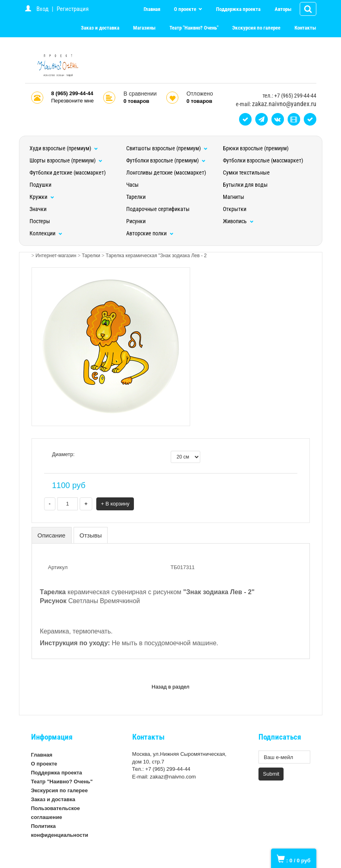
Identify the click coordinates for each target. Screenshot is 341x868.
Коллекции (46, 233)
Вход (42, 9)
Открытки (235, 209)
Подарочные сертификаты (158, 209)
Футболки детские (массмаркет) (68, 173)
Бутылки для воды (245, 185)
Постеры (40, 221)
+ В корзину (115, 504)
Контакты (305, 28)
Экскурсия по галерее (256, 28)
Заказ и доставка (100, 28)
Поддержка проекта (238, 9)
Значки (38, 209)
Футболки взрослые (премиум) (166, 160)
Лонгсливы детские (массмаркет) (166, 173)
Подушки (40, 185)
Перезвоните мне (73, 101)
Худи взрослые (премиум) (64, 148)
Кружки (42, 197)
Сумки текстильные (246, 173)
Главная (152, 9)
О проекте (186, 9)
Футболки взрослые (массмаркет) (263, 160)
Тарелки (136, 197)
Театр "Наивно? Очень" (194, 28)
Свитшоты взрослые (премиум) (167, 148)
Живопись (238, 221)
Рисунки (136, 221)
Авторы (283, 9)
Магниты (234, 197)
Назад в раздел (170, 687)
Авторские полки (150, 233)
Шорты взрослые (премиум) (66, 160)
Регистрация (73, 9)
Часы (132, 185)
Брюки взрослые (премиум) (256, 148)
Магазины (144, 28)
